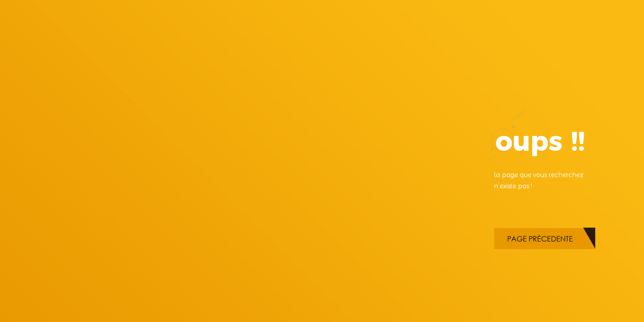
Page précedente (540, 239)
